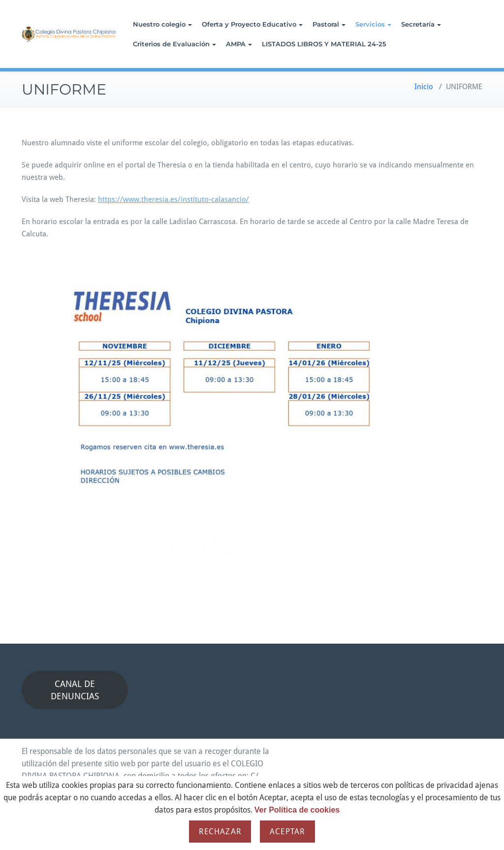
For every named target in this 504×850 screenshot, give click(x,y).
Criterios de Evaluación (174, 44)
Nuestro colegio (162, 24)
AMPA (239, 44)
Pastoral (329, 24)
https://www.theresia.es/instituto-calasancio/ (173, 199)
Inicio (424, 87)
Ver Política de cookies (297, 810)
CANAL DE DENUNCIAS (75, 690)
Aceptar (287, 832)
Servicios (373, 24)
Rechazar (220, 832)
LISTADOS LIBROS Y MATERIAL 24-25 (324, 44)
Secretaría (421, 24)
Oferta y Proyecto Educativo (252, 24)
